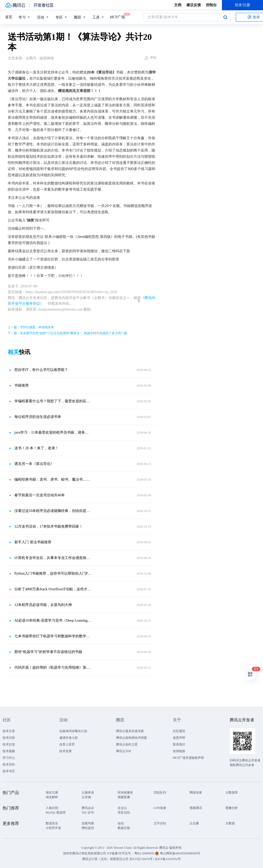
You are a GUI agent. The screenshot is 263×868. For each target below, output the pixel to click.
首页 (9, 17)
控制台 (211, 5)
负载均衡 (88, 823)
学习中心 (9, 758)
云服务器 (88, 792)
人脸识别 (52, 808)
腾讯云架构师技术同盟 (131, 738)
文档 (178, 5)
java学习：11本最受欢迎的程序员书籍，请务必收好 (53, 432)
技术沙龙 (9, 744)
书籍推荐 (22, 385)
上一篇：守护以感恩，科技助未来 (31, 327)
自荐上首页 (67, 744)
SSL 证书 (88, 813)
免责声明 (179, 738)
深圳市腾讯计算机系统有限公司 (84, 853)
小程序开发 (53, 828)
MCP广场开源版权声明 (188, 758)
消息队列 (160, 792)
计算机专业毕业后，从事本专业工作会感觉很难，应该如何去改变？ (53, 558)
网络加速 (196, 792)
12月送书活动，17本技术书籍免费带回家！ (49, 526)
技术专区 (9, 771)
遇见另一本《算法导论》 (34, 464)
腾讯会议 (88, 808)
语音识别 (124, 813)
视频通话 (196, 808)
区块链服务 (125, 792)
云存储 (86, 797)
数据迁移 (124, 828)
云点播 (194, 823)
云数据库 (232, 792)
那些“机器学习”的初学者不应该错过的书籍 (48, 652)
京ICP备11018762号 (168, 859)
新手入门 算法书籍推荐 (33, 542)
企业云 (122, 808)
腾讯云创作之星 (127, 744)
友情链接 (179, 751)
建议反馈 (194, 5)
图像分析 (232, 808)
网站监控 (88, 828)
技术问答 (9, 738)
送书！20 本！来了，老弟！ (36, 448)
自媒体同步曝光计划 (73, 731)
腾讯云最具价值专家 (130, 731)
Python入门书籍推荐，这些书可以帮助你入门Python (53, 573)
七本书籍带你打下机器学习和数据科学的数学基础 (53, 636)
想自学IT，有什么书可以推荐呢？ (41, 370)
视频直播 (124, 797)
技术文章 (9, 731)
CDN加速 (160, 808)
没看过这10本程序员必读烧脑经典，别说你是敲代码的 (53, 511)
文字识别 (160, 823)
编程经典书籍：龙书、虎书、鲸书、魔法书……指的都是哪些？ (53, 479)
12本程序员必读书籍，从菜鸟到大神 (43, 605)
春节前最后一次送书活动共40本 (40, 495)
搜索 (225, 17)
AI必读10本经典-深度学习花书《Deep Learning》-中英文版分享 (53, 620)
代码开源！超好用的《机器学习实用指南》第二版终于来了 (53, 668)
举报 (150, 58)
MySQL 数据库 (56, 813)
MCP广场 (117, 17)
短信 (121, 823)
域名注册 (52, 792)
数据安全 (52, 823)
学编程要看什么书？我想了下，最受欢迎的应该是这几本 (53, 401)
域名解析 (52, 797)
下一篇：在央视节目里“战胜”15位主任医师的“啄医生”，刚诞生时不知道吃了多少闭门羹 (67, 333)
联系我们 (179, 744)
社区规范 (179, 731)
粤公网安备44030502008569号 (180, 853)
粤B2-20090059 (145, 853)
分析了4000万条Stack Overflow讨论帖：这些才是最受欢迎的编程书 (53, 589)
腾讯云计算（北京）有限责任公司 (105, 859)
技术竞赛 (65, 751)
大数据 (230, 823)
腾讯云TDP (124, 751)
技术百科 (9, 764)
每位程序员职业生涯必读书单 (38, 417)
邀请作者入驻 (69, 738)
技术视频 (9, 751)
